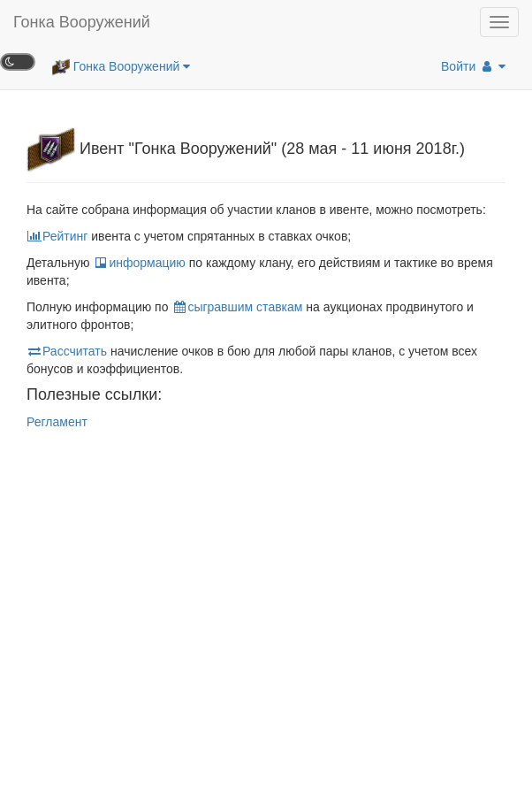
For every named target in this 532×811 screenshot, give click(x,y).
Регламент (57, 422)
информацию (139, 263)
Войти (473, 66)
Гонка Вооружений (82, 22)
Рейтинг (57, 236)
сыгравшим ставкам (237, 307)
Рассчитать (67, 351)
